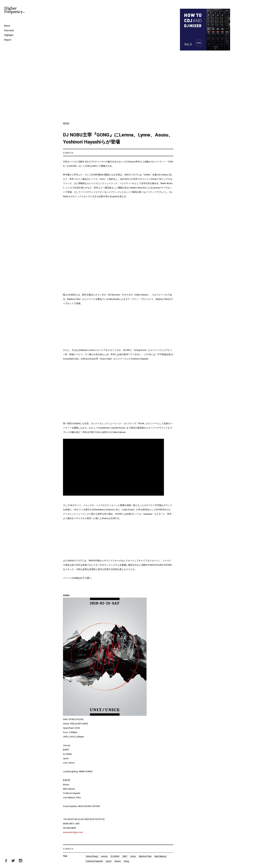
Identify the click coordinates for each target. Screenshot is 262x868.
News (7, 26)
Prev (65, 843)
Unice (133, 747)
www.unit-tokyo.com (73, 723)
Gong (126, 752)
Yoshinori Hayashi (94, 752)
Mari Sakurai (160, 747)
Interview (9, 30)
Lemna (104, 747)
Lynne (109, 752)
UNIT (125, 747)
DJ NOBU (115, 747)
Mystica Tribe (145, 747)
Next (228, 843)
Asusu (118, 752)
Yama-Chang (92, 747)
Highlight (9, 35)
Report (8, 40)
